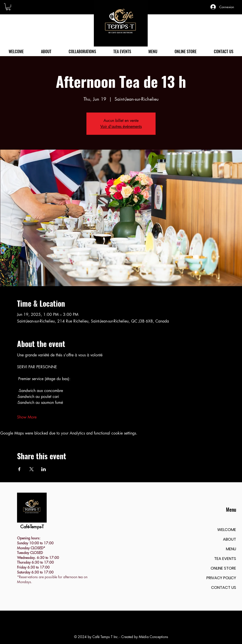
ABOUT (230, 539)
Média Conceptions (153, 637)
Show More (27, 417)
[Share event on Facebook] (19, 469)
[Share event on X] (31, 469)
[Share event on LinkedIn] (44, 469)
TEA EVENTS (225, 559)
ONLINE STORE (223, 568)
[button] (8, 7)
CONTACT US (224, 587)
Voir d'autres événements (121, 126)
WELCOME (227, 530)
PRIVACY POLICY (221, 578)
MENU (231, 549)
